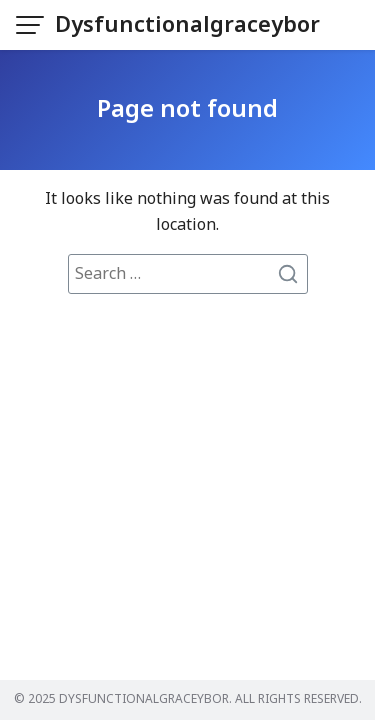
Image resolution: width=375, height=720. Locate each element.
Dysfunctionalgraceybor (187, 25)
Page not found (187, 110)
